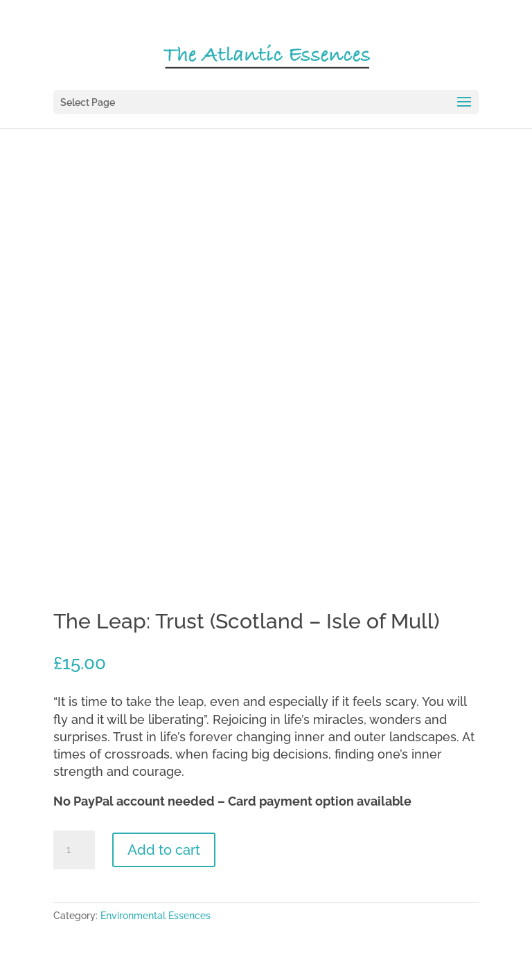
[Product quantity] (74, 850)
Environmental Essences (156, 916)
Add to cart (164, 850)
